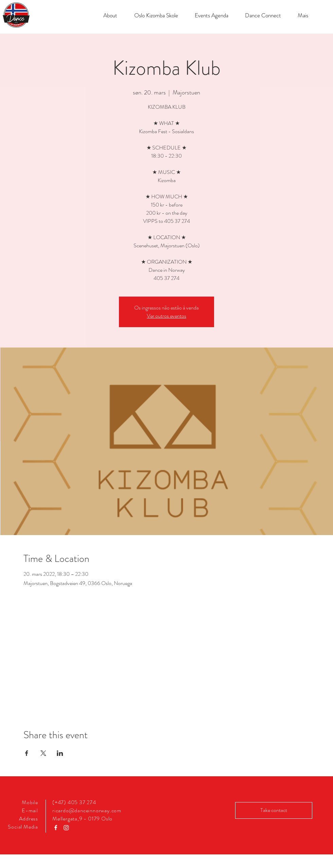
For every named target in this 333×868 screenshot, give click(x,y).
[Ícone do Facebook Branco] (56, 828)
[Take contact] (274, 810)
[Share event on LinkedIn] (60, 753)
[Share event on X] (43, 753)
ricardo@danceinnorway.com (87, 810)
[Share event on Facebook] (27, 753)
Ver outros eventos (166, 316)
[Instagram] (66, 828)
